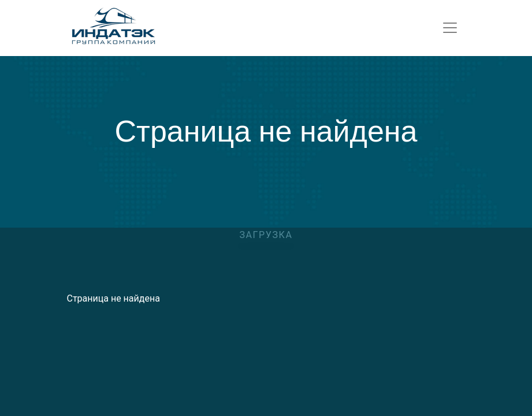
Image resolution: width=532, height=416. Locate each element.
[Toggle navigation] (450, 28)
